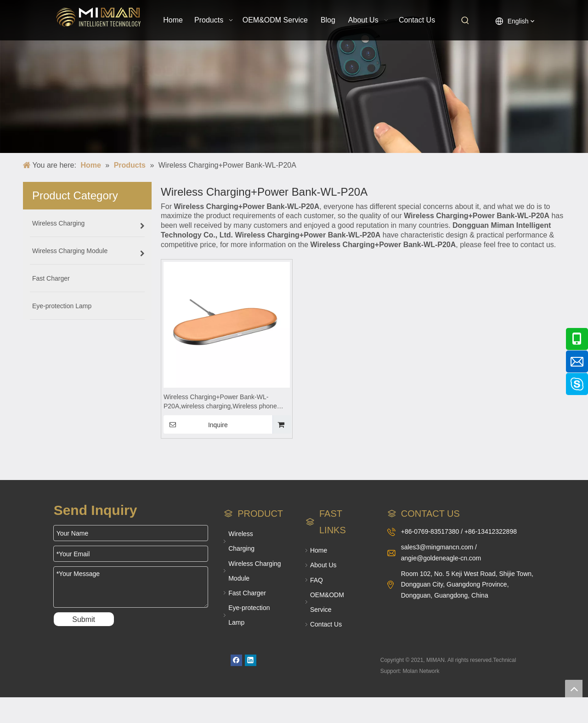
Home (319, 550)
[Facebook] (236, 660)
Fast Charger (247, 593)
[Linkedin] (251, 660)
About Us (323, 565)
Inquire (196, 424)
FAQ (317, 580)
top (574, 689)
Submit (84, 619)
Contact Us (326, 624)
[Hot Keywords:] (465, 21)
